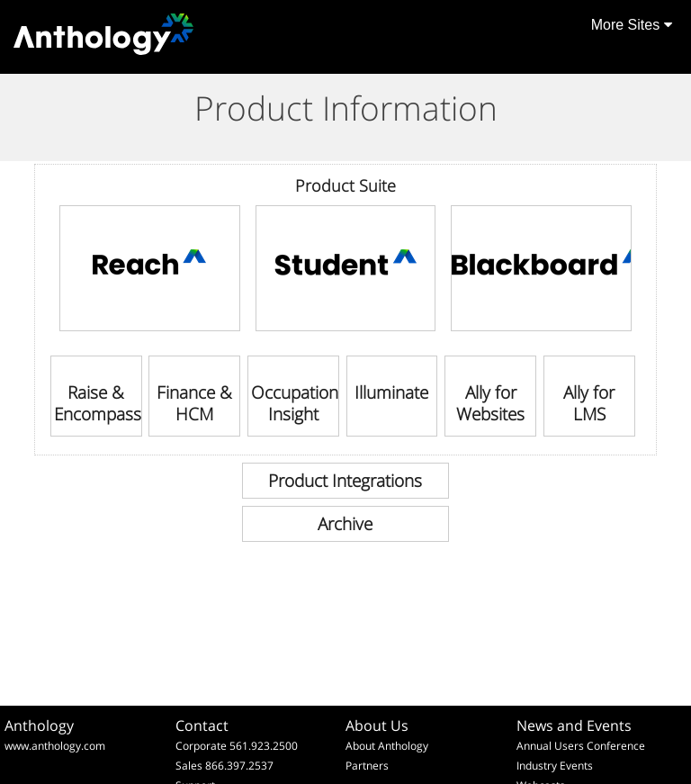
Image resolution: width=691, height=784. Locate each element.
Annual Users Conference (581, 746)
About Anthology (387, 746)
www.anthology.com (55, 746)
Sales (189, 766)
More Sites (632, 25)
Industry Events (555, 766)
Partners (367, 766)
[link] (150, 268)
